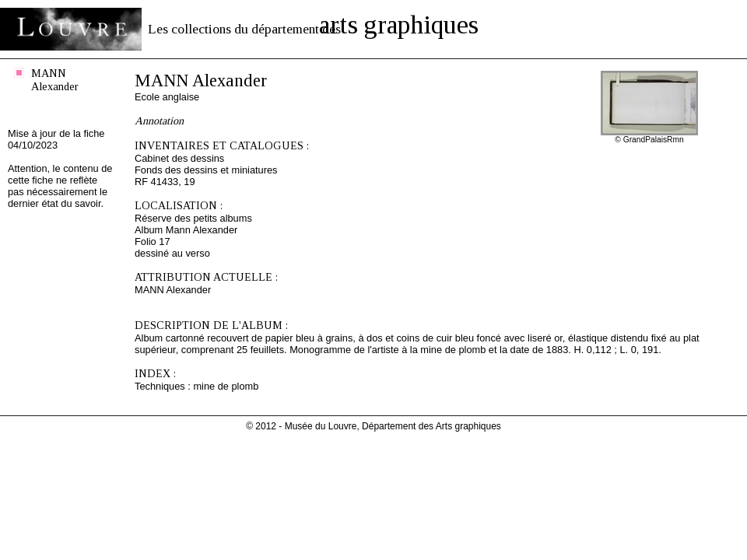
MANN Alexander (55, 80)
